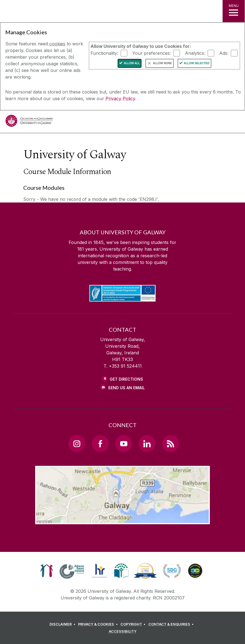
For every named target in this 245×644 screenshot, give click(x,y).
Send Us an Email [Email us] (126, 388)
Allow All (132, 63)
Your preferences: (152, 53)
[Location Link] (123, 520)
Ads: (224, 53)
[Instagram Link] (77, 443)
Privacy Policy (120, 98)
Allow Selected (197, 63)
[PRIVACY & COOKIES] (99, 624)
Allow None (162, 63)
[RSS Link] (171, 443)
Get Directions (126, 379)
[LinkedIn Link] (147, 443)
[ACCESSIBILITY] (123, 632)
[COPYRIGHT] (134, 624)
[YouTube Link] (123, 443)
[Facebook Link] (100, 443)
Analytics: (195, 53)
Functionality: (104, 53)
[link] (47, 571)
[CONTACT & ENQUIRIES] (172, 624)
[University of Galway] (29, 122)
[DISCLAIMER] (63, 624)
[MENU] (234, 11)
